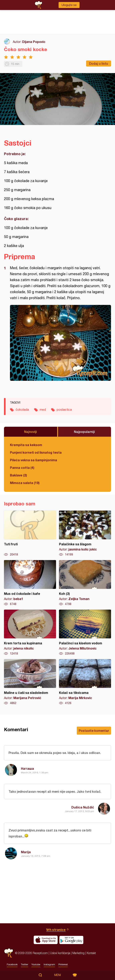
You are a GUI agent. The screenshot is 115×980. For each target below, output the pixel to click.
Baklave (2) (18, 475)
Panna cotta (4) (22, 468)
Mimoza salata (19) (25, 483)
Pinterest (63, 964)
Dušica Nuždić (83, 807)
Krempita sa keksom (26, 445)
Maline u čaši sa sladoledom (30, 682)
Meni (57, 975)
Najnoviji (30, 432)
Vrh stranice (56, 930)
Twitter (25, 964)
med (43, 410)
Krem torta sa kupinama (30, 633)
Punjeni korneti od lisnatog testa (36, 452)
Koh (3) (85, 583)
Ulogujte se (69, 5)
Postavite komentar (94, 731)
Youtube (36, 964)
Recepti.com (9, 953)
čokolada (22, 410)
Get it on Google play (71, 940)
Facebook (12, 964)
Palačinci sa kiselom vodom (85, 633)
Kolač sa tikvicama (85, 682)
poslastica (64, 410)
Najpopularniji (84, 432)
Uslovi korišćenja (60, 953)
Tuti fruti (30, 534)
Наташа (27, 768)
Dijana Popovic (34, 42)
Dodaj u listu (99, 63)
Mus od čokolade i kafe (30, 583)
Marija (26, 852)
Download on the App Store (46, 940)
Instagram (49, 964)
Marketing (78, 953)
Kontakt (91, 953)
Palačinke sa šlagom (85, 534)
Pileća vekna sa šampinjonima (33, 460)
